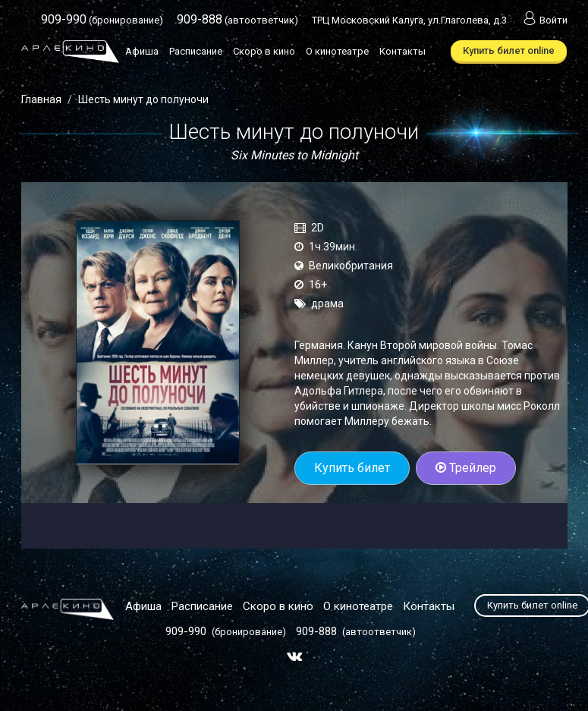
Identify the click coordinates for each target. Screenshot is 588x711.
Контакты (402, 51)
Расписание (196, 51)
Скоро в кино (264, 51)
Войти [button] (544, 20)
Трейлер (466, 468)
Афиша (142, 51)
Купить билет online (509, 50)
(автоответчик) (237, 20)
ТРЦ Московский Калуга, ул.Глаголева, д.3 (409, 20)
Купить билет (352, 468)
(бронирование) (102, 20)
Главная (41, 99)
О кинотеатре (337, 51)
